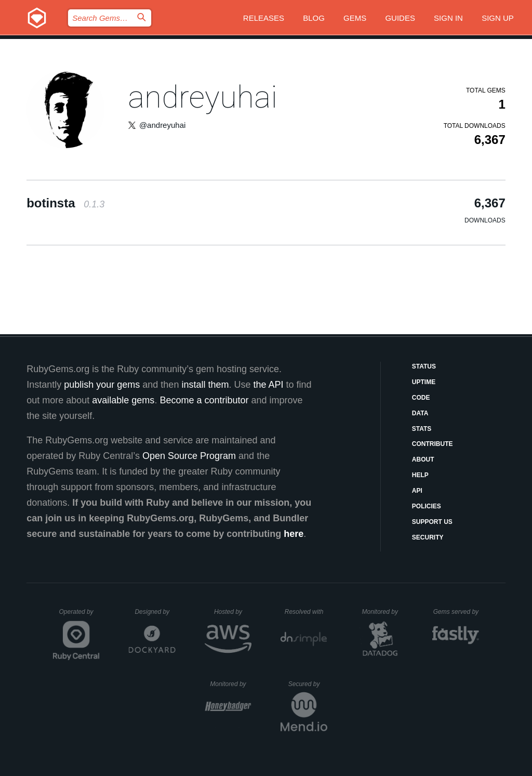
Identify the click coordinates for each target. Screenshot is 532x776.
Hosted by (233, 612)
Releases (264, 18)
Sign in (448, 18)
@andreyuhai (162, 125)
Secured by (308, 684)
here (294, 534)
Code (421, 398)
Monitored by (383, 612)
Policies (427, 506)
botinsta (65, 203)
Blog (314, 18)
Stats (422, 429)
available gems (123, 400)
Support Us (432, 522)
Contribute (433, 444)
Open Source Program (189, 456)
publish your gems (102, 385)
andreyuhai (203, 97)
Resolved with (306, 612)
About (423, 459)
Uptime (424, 382)
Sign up (498, 18)
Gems (355, 18)
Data (420, 413)
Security (428, 537)
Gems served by (456, 612)
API (417, 491)
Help (420, 475)
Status (424, 366)
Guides (400, 18)
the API (268, 385)
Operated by (79, 615)
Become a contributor (204, 400)
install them (205, 385)
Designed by (155, 612)
